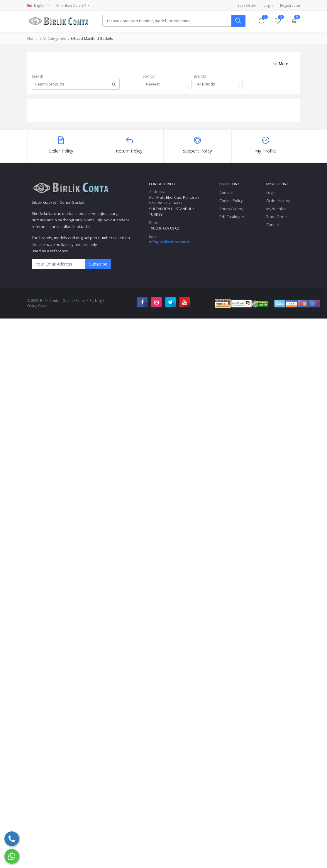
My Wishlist (276, 209)
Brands (200, 76)
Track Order (246, 5)
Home (32, 38)
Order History (278, 201)
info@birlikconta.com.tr (169, 242)
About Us (227, 193)
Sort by (149, 76)
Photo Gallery (231, 209)
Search (38, 76)
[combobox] (167, 84)
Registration (290, 5)
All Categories (54, 38)
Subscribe (98, 264)
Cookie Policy (231, 201)
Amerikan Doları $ (71, 5)
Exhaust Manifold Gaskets (92, 38)
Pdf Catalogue (232, 217)
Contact (273, 225)
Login (268, 5)
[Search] (167, 21)
